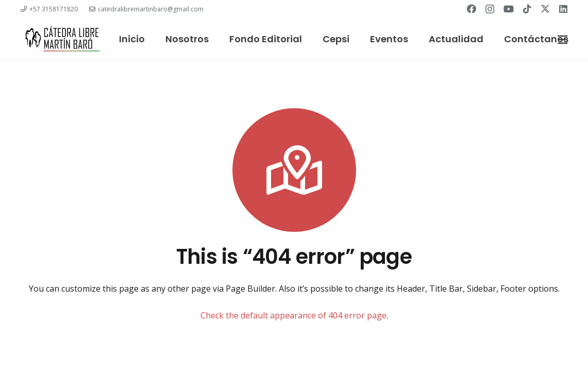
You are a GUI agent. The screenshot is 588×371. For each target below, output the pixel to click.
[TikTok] (527, 9)
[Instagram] (490, 9)
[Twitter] (545, 9)
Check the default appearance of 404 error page (293, 315)
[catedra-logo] (62, 39)
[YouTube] (509, 9)
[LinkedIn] (563, 9)
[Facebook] (472, 9)
